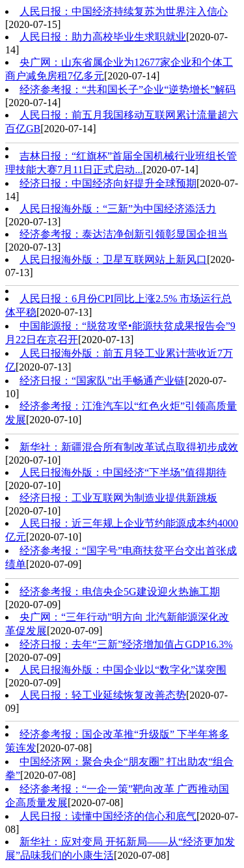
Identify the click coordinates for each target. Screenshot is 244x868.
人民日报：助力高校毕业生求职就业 (103, 37)
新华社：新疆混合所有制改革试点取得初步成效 (129, 447)
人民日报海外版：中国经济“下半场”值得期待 (123, 472)
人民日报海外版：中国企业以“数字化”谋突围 (123, 670)
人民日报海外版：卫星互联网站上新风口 (113, 259)
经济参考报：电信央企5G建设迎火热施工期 (120, 592)
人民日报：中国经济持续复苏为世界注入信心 (124, 11)
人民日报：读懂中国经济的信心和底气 (108, 816)
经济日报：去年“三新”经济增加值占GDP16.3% (126, 644)
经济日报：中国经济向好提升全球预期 (108, 183)
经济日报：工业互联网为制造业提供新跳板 (118, 498)
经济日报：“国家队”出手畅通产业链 (102, 381)
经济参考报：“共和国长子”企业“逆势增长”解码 (128, 90)
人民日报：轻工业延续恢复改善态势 (103, 695)
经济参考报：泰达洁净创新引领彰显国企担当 (124, 234)
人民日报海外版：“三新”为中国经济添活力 (118, 209)
